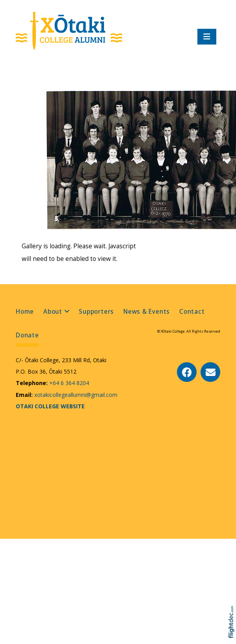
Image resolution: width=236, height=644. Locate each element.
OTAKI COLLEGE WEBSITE (50, 406)
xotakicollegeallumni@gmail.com (75, 395)
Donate (27, 335)
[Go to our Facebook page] (187, 372)
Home (25, 312)
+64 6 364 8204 (68, 383)
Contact (192, 312)
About (53, 312)
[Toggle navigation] (207, 37)
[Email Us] (210, 372)
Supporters (96, 312)
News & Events (147, 312)
